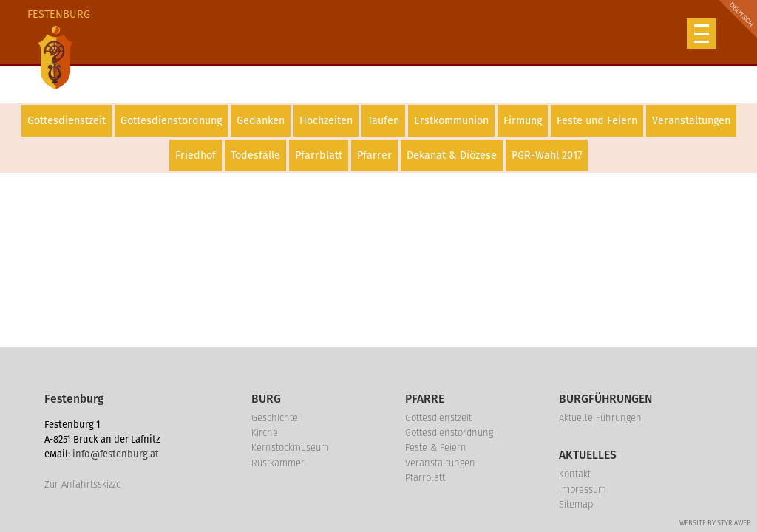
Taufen (383, 121)
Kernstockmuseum (290, 447)
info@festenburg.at (116, 454)
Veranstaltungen (691, 121)
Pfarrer (374, 156)
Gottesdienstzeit (67, 121)
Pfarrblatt (319, 156)
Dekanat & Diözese (452, 156)
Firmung (523, 121)
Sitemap (576, 504)
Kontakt (575, 474)
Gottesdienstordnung (171, 121)
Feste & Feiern (436, 447)
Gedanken (261, 121)
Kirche (265, 433)
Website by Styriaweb (715, 523)
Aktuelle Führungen (600, 418)
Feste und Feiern (597, 121)
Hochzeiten (326, 121)
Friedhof (196, 156)
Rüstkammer (278, 463)
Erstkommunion (451, 121)
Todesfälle (255, 156)
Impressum (583, 490)
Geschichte (275, 418)
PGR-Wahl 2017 (547, 156)
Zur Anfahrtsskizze (83, 484)
